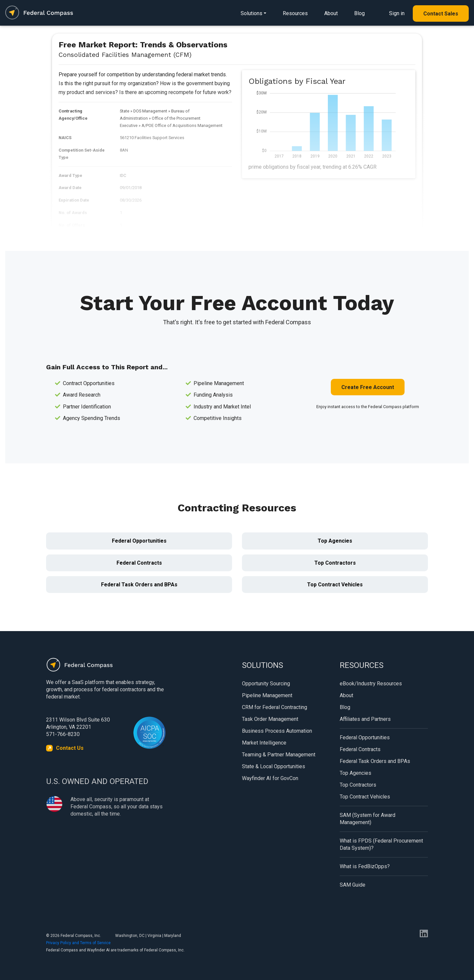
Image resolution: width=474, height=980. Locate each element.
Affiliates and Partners (365, 719)
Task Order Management (270, 719)
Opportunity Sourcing (266, 684)
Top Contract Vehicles (335, 585)
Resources (295, 13)
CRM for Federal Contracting (275, 707)
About (331, 13)
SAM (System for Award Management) (368, 819)
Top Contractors (335, 563)
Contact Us (70, 748)
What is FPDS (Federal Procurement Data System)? (381, 844)
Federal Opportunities (139, 541)
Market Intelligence (264, 743)
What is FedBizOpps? (365, 866)
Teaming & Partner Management (279, 755)
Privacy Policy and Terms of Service (78, 943)
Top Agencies (335, 541)
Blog (359, 13)
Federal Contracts (139, 563)
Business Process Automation (277, 731)
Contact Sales (441, 14)
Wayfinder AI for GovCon (270, 778)
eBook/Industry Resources (371, 684)
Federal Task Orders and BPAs (139, 585)
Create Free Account (368, 387)
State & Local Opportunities (274, 766)
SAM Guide (353, 885)
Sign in (397, 13)
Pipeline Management (267, 695)
